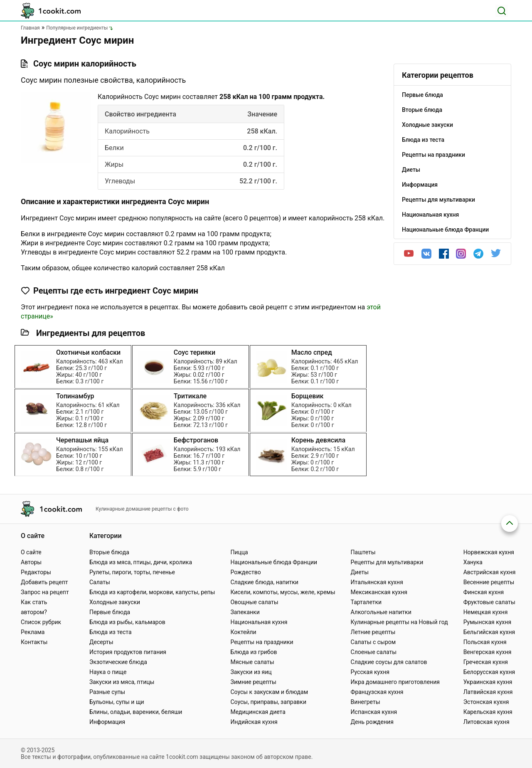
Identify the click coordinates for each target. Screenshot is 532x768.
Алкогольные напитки (381, 612)
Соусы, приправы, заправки (268, 702)
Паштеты (363, 552)
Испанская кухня (374, 712)
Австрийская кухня (490, 572)
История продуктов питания (128, 652)
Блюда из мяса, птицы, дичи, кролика (141, 562)
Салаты (100, 582)
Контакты (34, 642)
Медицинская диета (258, 712)
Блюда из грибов (254, 652)
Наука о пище (108, 672)
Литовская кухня (486, 722)
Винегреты (366, 702)
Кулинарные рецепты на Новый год (399, 622)
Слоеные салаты (374, 652)
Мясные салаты (252, 662)
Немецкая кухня (486, 612)
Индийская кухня (254, 722)
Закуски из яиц (251, 672)
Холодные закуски (115, 602)
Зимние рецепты (253, 682)
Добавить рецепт (44, 582)
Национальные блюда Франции (274, 562)
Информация (107, 722)
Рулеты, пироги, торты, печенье (132, 572)
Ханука (473, 562)
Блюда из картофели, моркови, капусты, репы (152, 592)
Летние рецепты (373, 632)
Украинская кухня (488, 682)
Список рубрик (41, 622)
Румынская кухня (487, 622)
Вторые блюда (109, 552)
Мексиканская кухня (379, 592)
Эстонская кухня (486, 702)
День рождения (372, 722)
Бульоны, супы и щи (117, 702)
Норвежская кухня (489, 552)
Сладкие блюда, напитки (264, 582)
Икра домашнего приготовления (395, 682)
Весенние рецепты (489, 582)
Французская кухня (377, 692)
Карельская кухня (488, 712)
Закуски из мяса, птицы (122, 682)
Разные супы (107, 692)
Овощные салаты (254, 602)
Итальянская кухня (377, 582)
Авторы (31, 562)
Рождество (245, 572)
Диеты (360, 572)
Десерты (101, 642)
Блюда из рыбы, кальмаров (127, 622)
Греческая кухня (486, 662)
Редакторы (36, 572)
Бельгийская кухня (489, 632)
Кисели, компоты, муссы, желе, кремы (283, 592)
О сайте (31, 552)
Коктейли (243, 632)
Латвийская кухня (488, 692)
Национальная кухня (259, 622)
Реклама (33, 632)
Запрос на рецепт (45, 592)
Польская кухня (485, 642)
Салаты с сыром (373, 642)
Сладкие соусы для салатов (389, 662)
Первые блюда (110, 612)
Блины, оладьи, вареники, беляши (136, 712)
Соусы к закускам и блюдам (269, 692)
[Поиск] (502, 11)
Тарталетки (366, 602)
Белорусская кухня (489, 672)
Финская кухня (484, 592)
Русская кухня (370, 672)
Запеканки (245, 612)
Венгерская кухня (488, 652)
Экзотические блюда (118, 662)
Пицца (239, 552)
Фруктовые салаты (489, 602)
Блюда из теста (111, 632)
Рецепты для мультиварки (387, 562)
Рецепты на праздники (262, 642)
